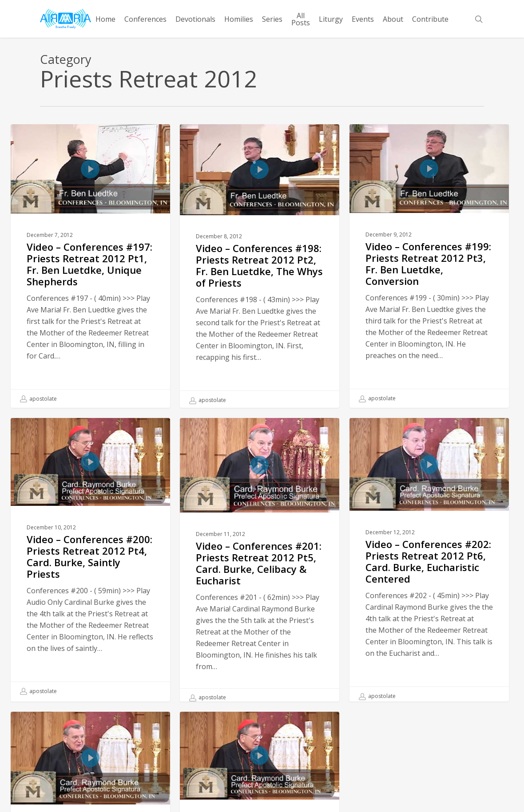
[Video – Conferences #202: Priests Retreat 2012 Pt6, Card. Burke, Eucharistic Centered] (429, 576)
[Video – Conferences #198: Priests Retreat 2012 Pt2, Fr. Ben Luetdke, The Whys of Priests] (260, 266)
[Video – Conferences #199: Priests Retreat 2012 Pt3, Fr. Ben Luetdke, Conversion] (429, 266)
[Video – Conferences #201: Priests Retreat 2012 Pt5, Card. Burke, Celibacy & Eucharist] (260, 577)
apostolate (38, 399)
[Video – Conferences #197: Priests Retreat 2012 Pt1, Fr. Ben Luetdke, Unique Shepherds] (90, 266)
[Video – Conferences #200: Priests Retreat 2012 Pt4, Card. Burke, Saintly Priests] (90, 574)
